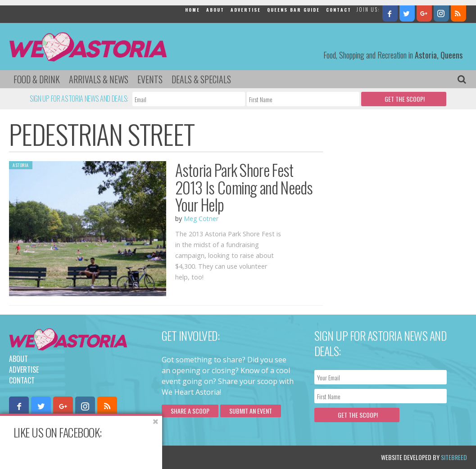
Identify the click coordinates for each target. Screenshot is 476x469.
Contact (339, 10)
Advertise (246, 10)
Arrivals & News (99, 79)
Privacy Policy (100, 457)
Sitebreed (454, 457)
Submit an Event (251, 411)
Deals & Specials (201, 79)
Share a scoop (190, 411)
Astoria (21, 165)
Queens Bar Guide (293, 10)
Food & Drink (37, 79)
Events (150, 79)
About (215, 10)
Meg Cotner (201, 219)
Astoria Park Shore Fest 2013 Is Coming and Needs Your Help (244, 187)
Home (193, 10)
